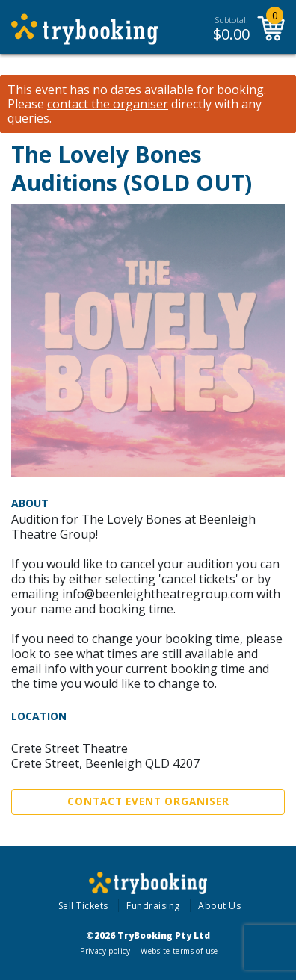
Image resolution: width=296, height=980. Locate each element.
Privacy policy (105, 951)
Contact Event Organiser (148, 801)
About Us (219, 906)
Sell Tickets (83, 906)
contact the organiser (108, 104)
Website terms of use (179, 951)
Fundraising (153, 906)
